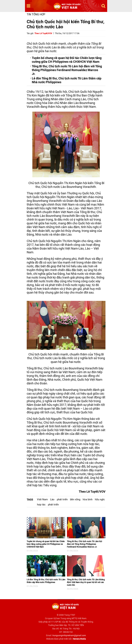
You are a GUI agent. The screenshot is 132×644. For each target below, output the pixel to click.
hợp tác (41, 505)
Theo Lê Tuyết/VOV (43, 33)
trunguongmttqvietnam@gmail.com (69, 635)
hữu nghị (100, 499)
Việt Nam (42, 499)
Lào (52, 499)
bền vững (75, 499)
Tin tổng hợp (36, 14)
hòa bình (88, 499)
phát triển (62, 499)
